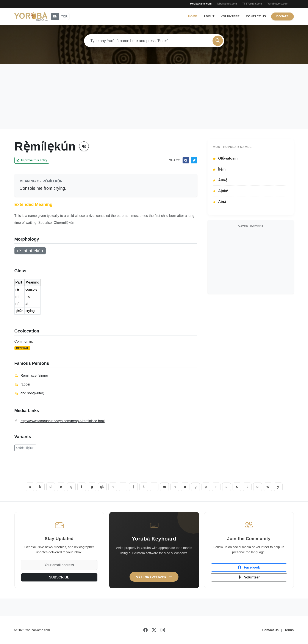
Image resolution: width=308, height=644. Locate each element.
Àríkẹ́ (220, 180)
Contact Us (256, 16)
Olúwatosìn (225, 158)
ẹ (71, 487)
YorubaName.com (201, 4)
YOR (64, 16)
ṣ (237, 487)
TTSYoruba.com (252, 4)
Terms (289, 630)
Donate (282, 16)
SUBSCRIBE (59, 577)
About (209, 16)
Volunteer (230, 16)
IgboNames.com (227, 4)
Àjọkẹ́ (220, 191)
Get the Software (154, 577)
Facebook (249, 567)
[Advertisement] (154, 96)
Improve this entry (32, 160)
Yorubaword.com (278, 4)
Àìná (220, 202)
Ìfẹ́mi (220, 169)
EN (55, 16)
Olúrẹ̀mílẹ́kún (25, 448)
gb (102, 487)
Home (193, 16)
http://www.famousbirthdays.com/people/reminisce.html (63, 421)
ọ (195, 487)
